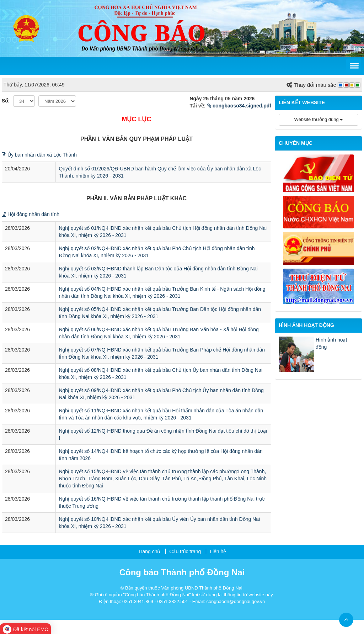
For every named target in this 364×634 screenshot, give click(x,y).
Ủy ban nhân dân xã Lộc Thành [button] (39, 155)
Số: (6, 101)
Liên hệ (218, 551)
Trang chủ (149, 551)
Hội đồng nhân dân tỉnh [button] (31, 214)
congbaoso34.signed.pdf (239, 106)
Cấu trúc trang (185, 551)
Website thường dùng (319, 119)
